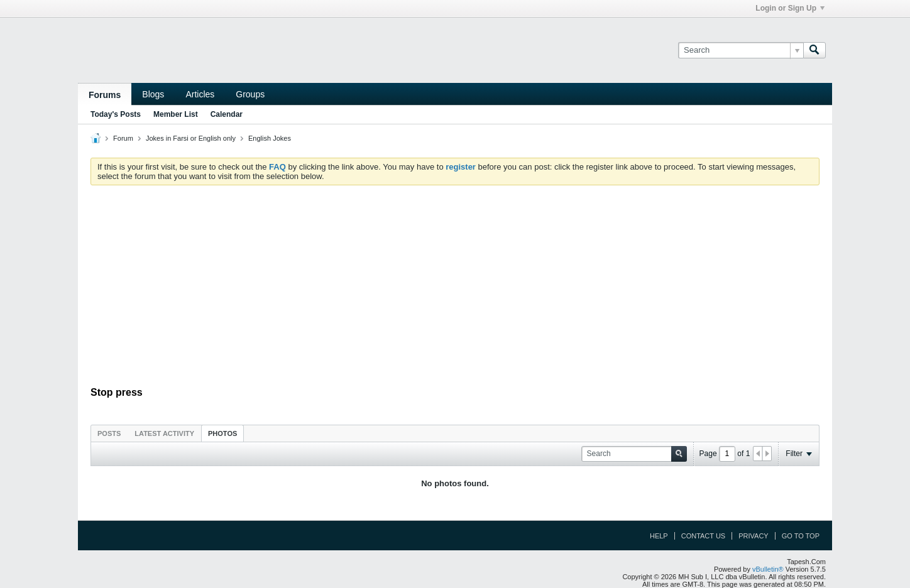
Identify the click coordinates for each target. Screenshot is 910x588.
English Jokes (270, 138)
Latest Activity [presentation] (164, 433)
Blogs (153, 94)
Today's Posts (116, 114)
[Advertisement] (455, 289)
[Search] (741, 50)
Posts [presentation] (109, 433)
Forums (105, 95)
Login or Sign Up (790, 8)
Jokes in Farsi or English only (191, 138)
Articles (200, 94)
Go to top (801, 536)
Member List (176, 114)
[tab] (109, 433)
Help (659, 536)
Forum (123, 138)
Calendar (227, 114)
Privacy (753, 536)
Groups (250, 94)
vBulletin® (768, 569)
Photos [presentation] (222, 433)
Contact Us (704, 536)
